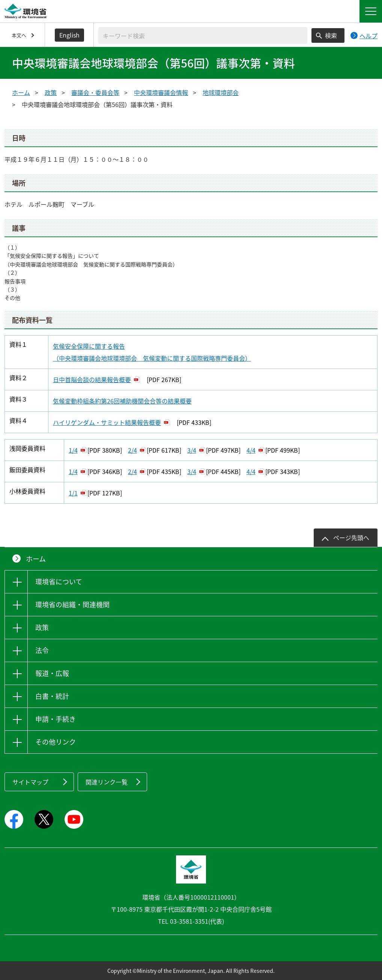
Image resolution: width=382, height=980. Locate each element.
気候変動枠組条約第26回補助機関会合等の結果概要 (122, 401)
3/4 (192, 450)
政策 (51, 92)
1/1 (73, 493)
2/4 (132, 450)
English (69, 35)
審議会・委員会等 (95, 92)
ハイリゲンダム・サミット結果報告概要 (107, 422)
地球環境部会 (221, 92)
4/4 (251, 450)
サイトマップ (30, 782)
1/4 (73, 450)
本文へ (19, 35)
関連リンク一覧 (107, 782)
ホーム (21, 92)
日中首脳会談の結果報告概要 (92, 379)
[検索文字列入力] (203, 35)
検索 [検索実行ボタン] (331, 35)
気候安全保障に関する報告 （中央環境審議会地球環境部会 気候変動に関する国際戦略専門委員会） (152, 352)
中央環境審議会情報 (161, 92)
